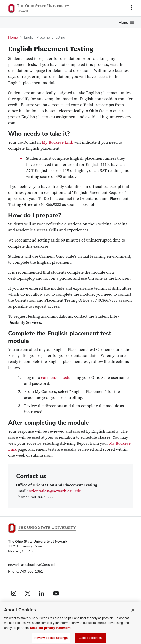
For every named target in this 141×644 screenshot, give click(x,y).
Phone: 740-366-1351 (26, 571)
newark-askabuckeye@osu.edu (32, 565)
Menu (123, 22)
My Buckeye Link (58, 142)
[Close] (133, 612)
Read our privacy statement (50, 630)
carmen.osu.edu (55, 378)
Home (13, 37)
